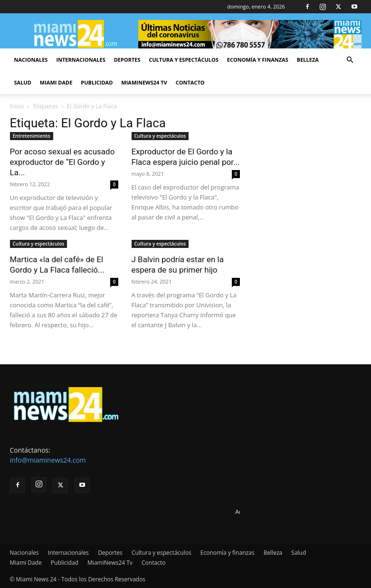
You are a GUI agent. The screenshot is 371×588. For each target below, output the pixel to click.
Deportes (127, 60)
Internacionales (81, 60)
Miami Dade (56, 82)
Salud (23, 82)
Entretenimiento (32, 136)
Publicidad (97, 82)
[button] (350, 60)
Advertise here (254, 512)
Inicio (17, 106)
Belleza (308, 60)
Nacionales (31, 60)
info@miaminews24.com (48, 460)
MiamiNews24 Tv (144, 82)
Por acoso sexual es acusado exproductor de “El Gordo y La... (62, 162)
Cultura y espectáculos (184, 60)
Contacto (190, 82)
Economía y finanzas (258, 60)
